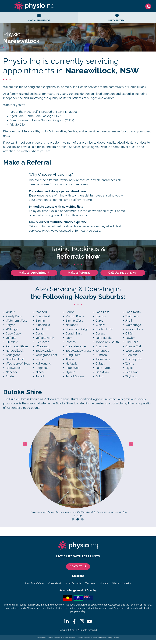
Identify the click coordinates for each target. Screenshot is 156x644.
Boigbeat (42, 368)
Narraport (72, 325)
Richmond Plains (17, 346)
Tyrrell (40, 376)
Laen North (133, 312)
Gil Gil (129, 334)
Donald (100, 334)
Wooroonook (134, 351)
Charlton (101, 346)
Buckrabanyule (76, 346)
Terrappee (102, 351)
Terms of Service (53, 638)
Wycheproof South (19, 364)
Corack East (74, 334)
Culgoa (100, 364)
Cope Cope (13, 334)
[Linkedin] (67, 621)
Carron (70, 312)
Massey (71, 342)
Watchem (132, 316)
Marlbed (41, 312)
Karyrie (10, 325)
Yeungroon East (46, 355)
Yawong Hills (134, 329)
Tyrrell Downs (75, 376)
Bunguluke (73, 355)
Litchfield (12, 342)
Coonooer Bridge (77, 329)
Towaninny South (107, 342)
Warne (130, 364)
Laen (69, 338)
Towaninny (103, 359)
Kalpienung (43, 364)
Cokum (100, 376)
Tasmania (90, 583)
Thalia (70, 359)
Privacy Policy (41, 638)
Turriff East (43, 329)
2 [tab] (78, 519)
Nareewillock (15, 351)
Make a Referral (79, 273)
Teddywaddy (44, 351)
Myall (129, 368)
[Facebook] (74, 621)
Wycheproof (134, 359)
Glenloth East (15, 359)
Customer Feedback (84, 638)
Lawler (130, 338)
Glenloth (131, 355)
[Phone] (149, 6)
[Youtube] (89, 621)
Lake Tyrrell (103, 368)
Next (131, 444)
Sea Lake (132, 372)
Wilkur (10, 312)
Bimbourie (73, 368)
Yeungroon (13, 355)
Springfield (43, 316)
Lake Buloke (104, 338)
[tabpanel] (78, 465)
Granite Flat (133, 346)
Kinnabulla (43, 325)
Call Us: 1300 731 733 (123, 273)
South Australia (73, 583)
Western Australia (121, 583)
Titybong (131, 376)
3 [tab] (82, 519)
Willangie (12, 329)
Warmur (101, 316)
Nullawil (71, 364)
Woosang (42, 346)
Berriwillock (14, 368)
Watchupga (133, 325)
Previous (25, 444)
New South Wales (35, 583)
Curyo (99, 321)
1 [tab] (73, 519)
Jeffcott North (45, 338)
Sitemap (117, 638)
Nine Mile (132, 342)
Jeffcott (11, 338)
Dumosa (101, 355)
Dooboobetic (104, 329)
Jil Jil (129, 321)
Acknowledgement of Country (102, 638)
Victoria (104, 583)
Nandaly (11, 372)
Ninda (40, 372)
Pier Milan (102, 372)
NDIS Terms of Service (68, 638)
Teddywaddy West (78, 351)
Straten (11, 376)
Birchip (40, 321)
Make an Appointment (34, 273)
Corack (40, 334)
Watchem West (16, 321)
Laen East (102, 312)
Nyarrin (70, 372)
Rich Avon (42, 342)
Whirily (100, 325)
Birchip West (74, 321)
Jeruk (39, 359)
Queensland (55, 583)
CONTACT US (78, 567)
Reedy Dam (14, 316)
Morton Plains (75, 316)
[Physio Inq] (34, 6)
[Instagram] (82, 621)
